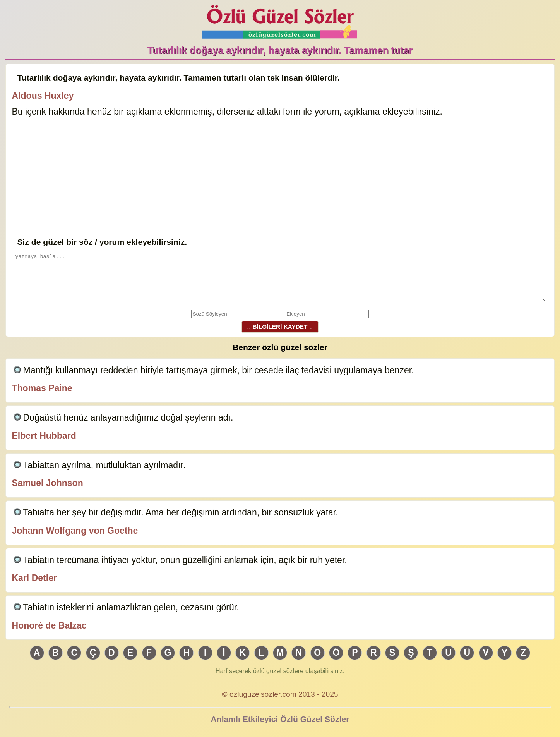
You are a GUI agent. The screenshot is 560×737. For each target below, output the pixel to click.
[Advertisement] (280, 178)
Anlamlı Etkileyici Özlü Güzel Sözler (280, 719)
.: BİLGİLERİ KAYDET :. (280, 327)
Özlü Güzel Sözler (280, 20)
